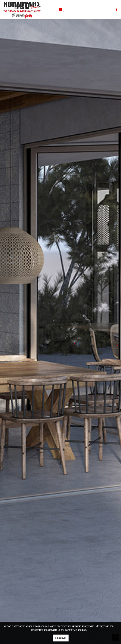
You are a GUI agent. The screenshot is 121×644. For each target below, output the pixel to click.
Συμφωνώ (61, 638)
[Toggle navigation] (60, 10)
